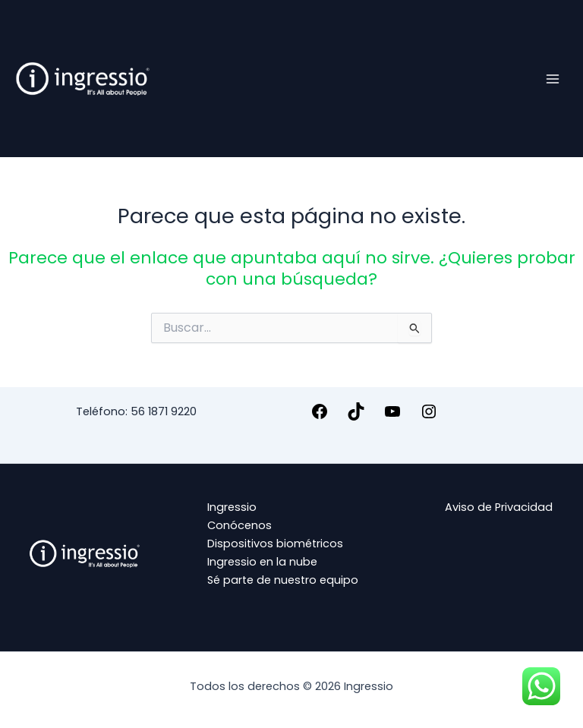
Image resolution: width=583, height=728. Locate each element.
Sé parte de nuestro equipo (283, 580)
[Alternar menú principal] (553, 78)
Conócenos (240, 525)
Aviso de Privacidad (499, 507)
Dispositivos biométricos (275, 544)
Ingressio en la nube (262, 562)
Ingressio (232, 507)
